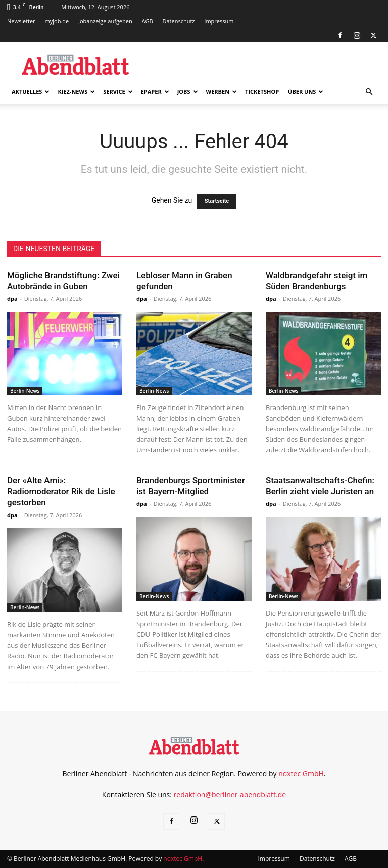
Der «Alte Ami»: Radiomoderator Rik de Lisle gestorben (61, 491)
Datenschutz (178, 21)
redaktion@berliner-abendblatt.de (230, 795)
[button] (369, 92)
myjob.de (57, 21)
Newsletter (21, 21)
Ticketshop (262, 92)
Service (118, 92)
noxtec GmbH (301, 773)
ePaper (155, 92)
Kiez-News (76, 92)
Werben (222, 92)
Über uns (306, 92)
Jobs (188, 92)
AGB (148, 21)
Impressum (219, 21)
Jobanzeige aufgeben (105, 21)
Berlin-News (25, 391)
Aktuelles (31, 92)
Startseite (217, 201)
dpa (12, 299)
